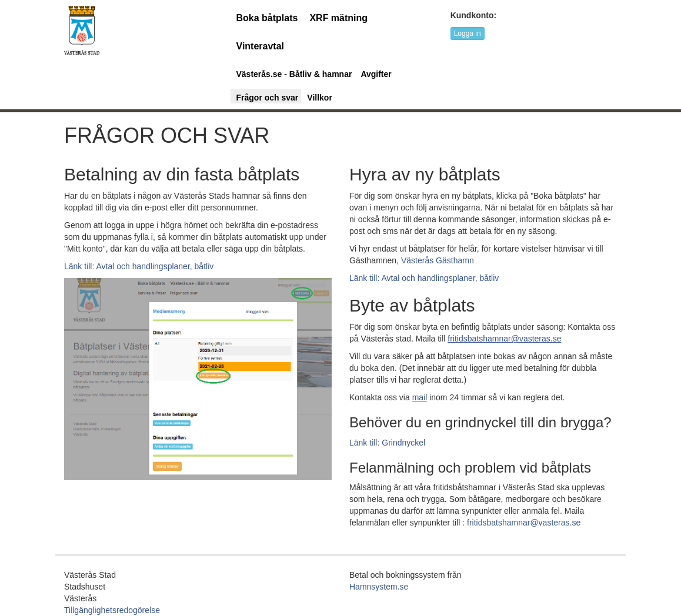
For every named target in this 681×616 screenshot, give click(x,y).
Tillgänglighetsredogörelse (112, 610)
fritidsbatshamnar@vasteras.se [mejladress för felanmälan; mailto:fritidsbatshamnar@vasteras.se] (524, 523)
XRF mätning (338, 18)
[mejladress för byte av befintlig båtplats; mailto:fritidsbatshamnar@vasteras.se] (504, 339)
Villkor (320, 98)
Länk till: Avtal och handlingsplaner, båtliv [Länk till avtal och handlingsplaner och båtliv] (139, 266)
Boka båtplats (267, 18)
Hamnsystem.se (379, 587)
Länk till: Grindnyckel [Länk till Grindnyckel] (387, 443)
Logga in (468, 34)
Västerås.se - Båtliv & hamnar (294, 74)
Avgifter (376, 74)
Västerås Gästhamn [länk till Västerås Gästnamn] (438, 260)
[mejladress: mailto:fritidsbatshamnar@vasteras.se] (420, 397)
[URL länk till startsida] (82, 29)
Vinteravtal (261, 46)
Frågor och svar (268, 98)
